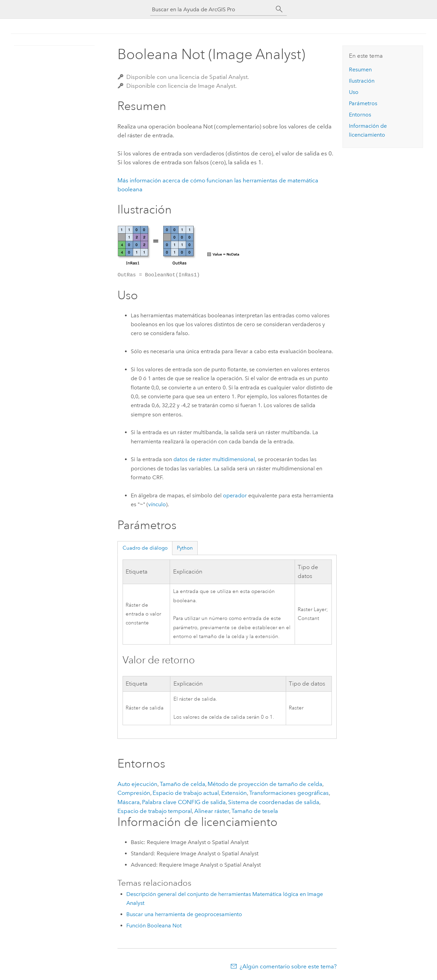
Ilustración (362, 81)
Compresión (134, 793)
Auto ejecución (137, 784)
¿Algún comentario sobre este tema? (288, 966)
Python (185, 548)
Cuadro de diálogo (145, 548)
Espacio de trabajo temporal (155, 811)
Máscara (129, 802)
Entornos (360, 115)
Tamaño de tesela (255, 811)
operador (235, 495)
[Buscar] (279, 9)
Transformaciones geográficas (289, 793)
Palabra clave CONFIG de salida (184, 802)
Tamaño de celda (182, 784)
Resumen (360, 70)
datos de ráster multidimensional (214, 459)
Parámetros (363, 103)
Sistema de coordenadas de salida (274, 802)
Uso (354, 92)
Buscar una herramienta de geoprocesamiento (184, 914)
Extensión (234, 793)
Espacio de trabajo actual (186, 793)
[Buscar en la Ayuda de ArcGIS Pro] (212, 9)
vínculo (157, 505)
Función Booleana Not (154, 926)
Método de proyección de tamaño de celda (265, 784)
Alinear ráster (212, 811)
